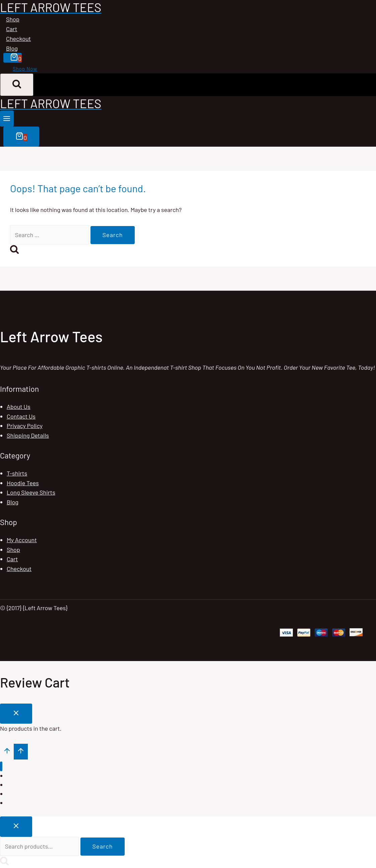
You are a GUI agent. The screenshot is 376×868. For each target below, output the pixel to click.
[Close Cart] (16, 714)
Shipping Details (28, 435)
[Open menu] (7, 118)
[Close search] (16, 827)
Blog (12, 48)
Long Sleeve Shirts (31, 492)
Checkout (18, 39)
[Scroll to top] (7, 752)
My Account (22, 540)
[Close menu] (1, 766)
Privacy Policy (25, 426)
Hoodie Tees (23, 483)
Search (103, 846)
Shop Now (25, 69)
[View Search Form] (17, 85)
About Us (19, 407)
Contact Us (21, 416)
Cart (12, 29)
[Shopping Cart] (13, 58)
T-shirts (17, 473)
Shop (13, 19)
